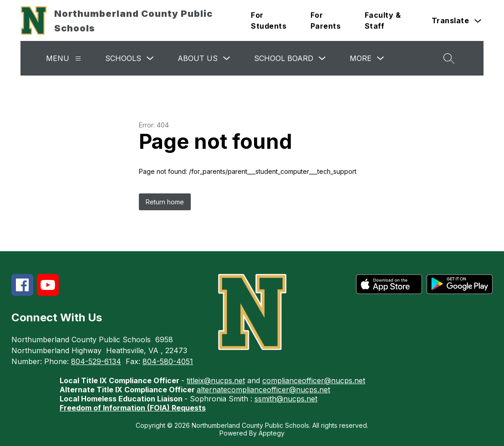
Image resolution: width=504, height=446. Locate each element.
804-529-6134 (96, 361)
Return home (165, 202)
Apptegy (272, 433)
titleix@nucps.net (216, 380)
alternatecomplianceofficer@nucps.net (263, 390)
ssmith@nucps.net (286, 399)
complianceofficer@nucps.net (314, 380)
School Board (284, 58)
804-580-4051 (168, 361)
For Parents (326, 20)
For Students (269, 20)
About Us (198, 58)
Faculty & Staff (383, 20)
